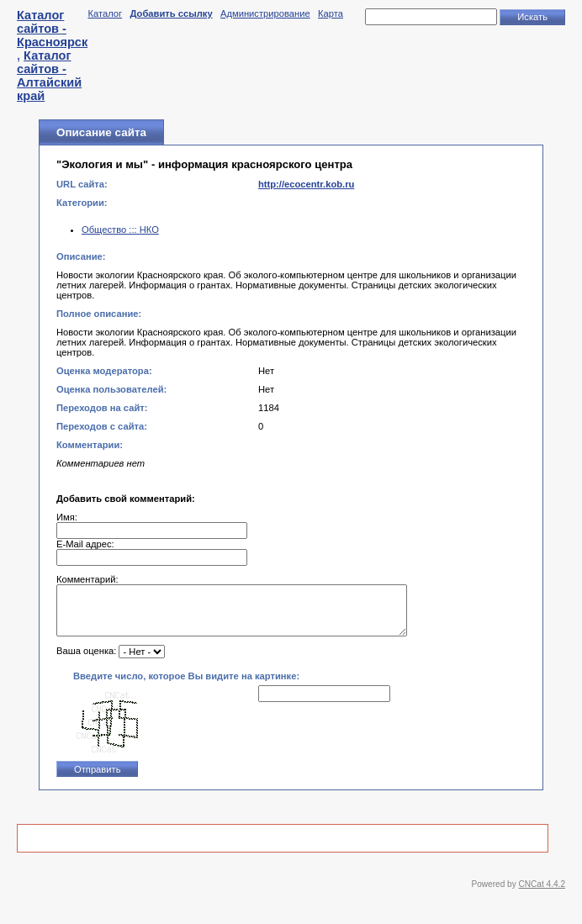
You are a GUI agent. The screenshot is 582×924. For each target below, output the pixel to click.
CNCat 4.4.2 (542, 894)
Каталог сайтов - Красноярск (52, 29)
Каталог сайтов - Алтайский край (49, 76)
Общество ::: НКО (120, 230)
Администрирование (265, 13)
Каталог (105, 13)
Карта (331, 13)
